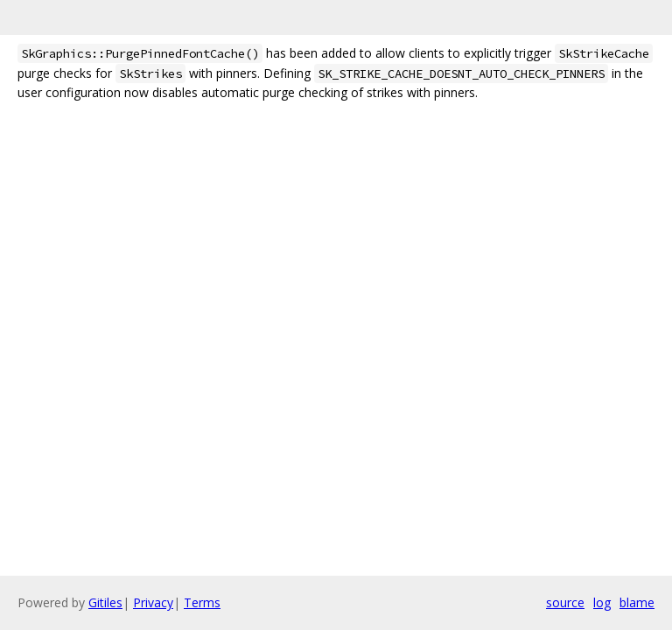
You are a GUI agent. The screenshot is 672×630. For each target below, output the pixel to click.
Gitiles (105, 602)
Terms (202, 602)
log (602, 602)
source (565, 602)
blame (637, 602)
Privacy (153, 602)
